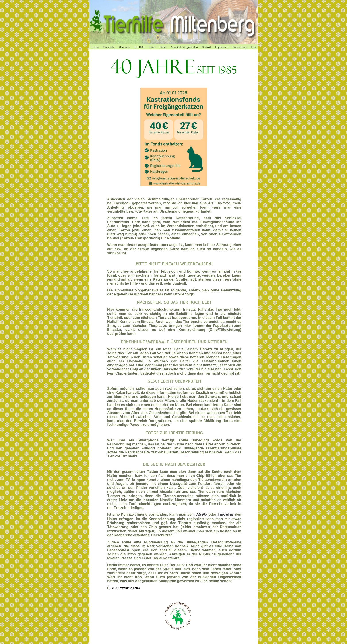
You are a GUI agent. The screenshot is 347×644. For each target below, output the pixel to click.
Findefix (226, 514)
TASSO (201, 514)
